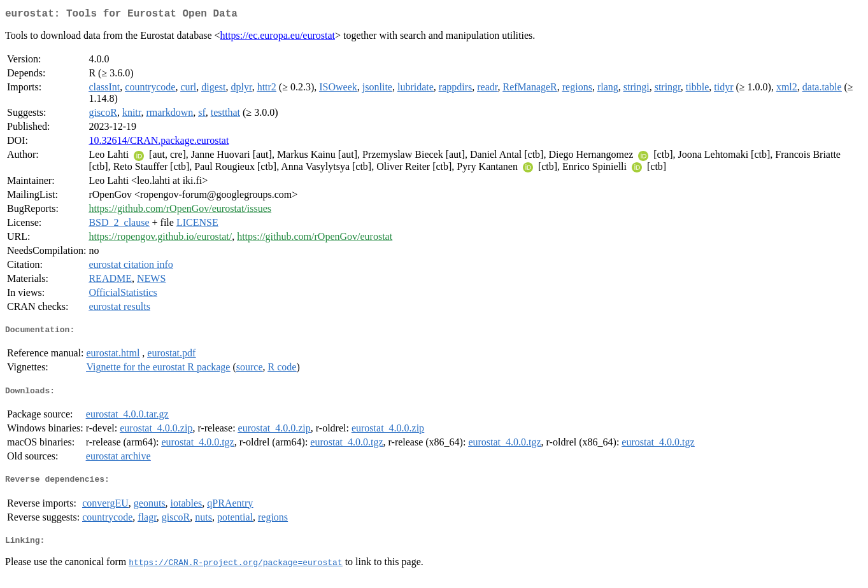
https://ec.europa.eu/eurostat (278, 38)
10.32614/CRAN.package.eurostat (159, 143)
